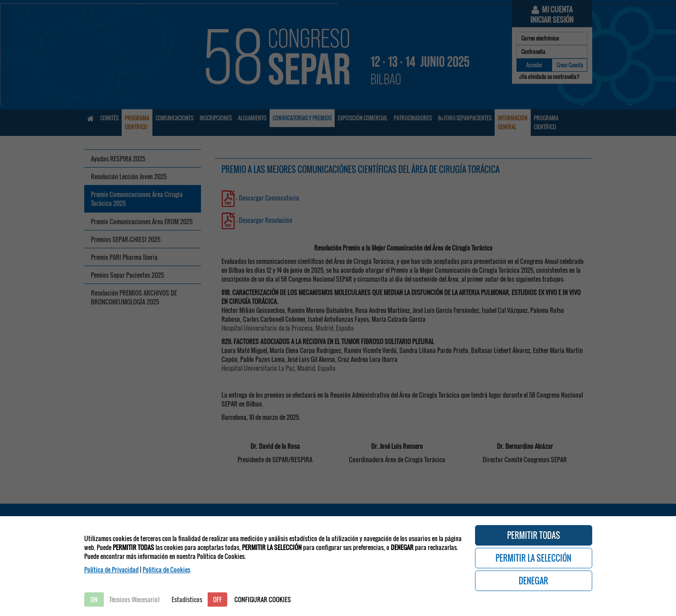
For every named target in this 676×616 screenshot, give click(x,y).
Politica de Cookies (166, 569)
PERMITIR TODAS (534, 535)
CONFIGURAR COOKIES (263, 599)
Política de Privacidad (111, 569)
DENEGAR (533, 581)
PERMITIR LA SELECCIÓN (533, 558)
